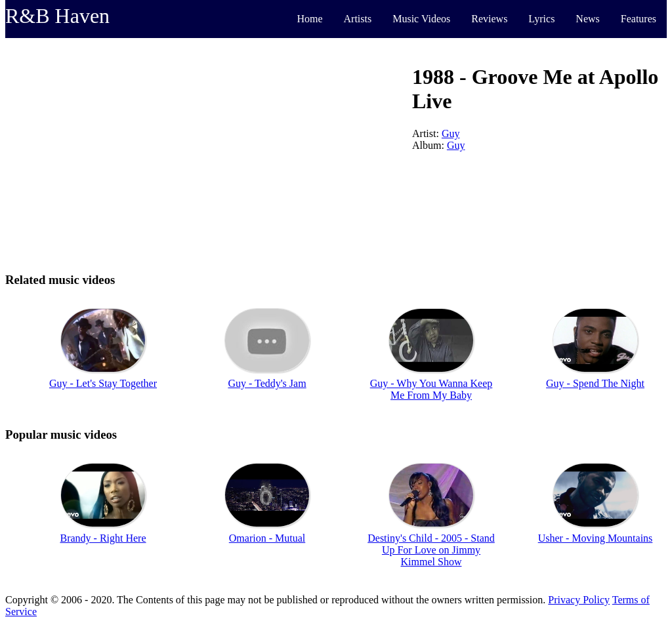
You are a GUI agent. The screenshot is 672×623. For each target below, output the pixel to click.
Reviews (489, 19)
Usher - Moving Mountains (596, 538)
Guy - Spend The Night (595, 383)
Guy (451, 133)
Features (639, 19)
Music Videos (421, 19)
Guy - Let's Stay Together (103, 383)
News (587, 19)
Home (309, 19)
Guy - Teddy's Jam (267, 383)
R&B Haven (57, 16)
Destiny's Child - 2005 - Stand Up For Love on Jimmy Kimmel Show (431, 550)
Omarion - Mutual (267, 538)
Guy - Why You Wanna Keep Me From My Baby (431, 389)
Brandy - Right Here (103, 538)
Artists (358, 19)
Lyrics (541, 19)
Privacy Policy (579, 600)
